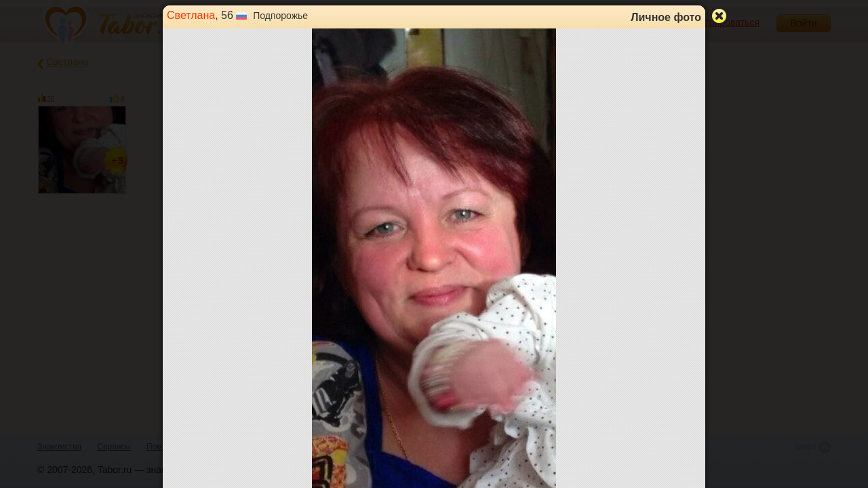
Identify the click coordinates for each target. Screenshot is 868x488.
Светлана (191, 15)
